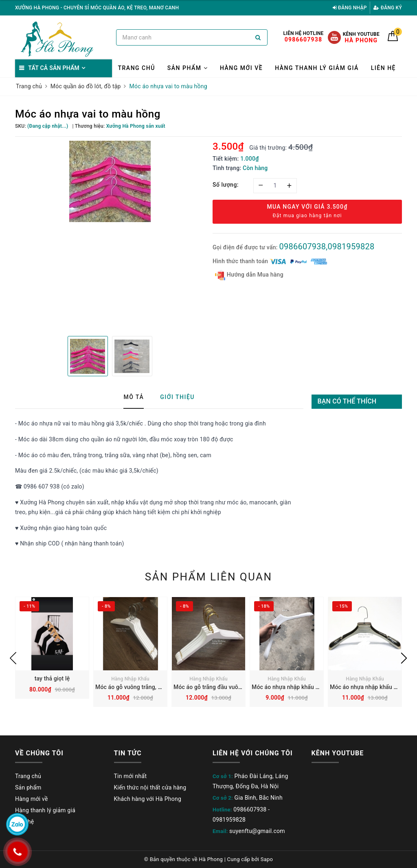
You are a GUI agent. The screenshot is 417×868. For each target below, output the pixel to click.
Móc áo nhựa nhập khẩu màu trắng (297, 687)
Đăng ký (388, 8)
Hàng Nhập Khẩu (130, 679)
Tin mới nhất (131, 776)
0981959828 (229, 820)
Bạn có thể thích (347, 401)
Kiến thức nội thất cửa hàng (150, 787)
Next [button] (404, 658)
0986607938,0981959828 (327, 246)
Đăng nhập (350, 8)
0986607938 (250, 809)
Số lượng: (226, 185)
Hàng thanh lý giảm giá (317, 68)
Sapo (267, 859)
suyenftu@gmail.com (257, 831)
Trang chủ (137, 68)
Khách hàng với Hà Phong (148, 799)
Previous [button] (13, 658)
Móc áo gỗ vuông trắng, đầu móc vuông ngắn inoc (160, 687)
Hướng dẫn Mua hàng (249, 275)
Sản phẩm (188, 68)
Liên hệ (383, 68)
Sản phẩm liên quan (209, 577)
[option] (110, 181)
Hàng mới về (241, 68)
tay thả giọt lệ (52, 678)
